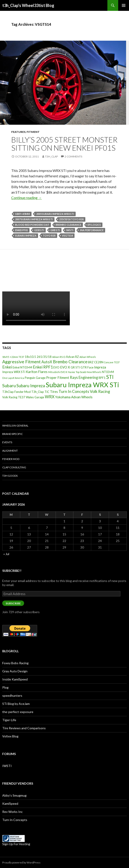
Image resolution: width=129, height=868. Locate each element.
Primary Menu (124, 5)
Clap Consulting (14, 467)
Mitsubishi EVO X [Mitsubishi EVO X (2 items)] (58, 372)
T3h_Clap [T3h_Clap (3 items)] (38, 392)
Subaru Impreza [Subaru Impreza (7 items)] (31, 386)
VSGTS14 (67, 236)
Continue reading (27, 198)
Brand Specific (12, 434)
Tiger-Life (9, 720)
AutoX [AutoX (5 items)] (47, 362)
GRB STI (55, 230)
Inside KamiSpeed (15, 679)
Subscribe (13, 603)
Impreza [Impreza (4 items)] (100, 367)
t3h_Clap (51, 156)
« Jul (6, 554)
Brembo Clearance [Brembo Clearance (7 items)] (70, 362)
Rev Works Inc (12, 812)
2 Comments (73, 156)
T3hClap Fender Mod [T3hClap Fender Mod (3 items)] (16, 392)
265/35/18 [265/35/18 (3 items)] (44, 357)
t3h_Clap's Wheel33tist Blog (28, 5)
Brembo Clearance (68, 225)
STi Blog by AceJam (16, 704)
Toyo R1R (49, 236)
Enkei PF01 (21, 230)
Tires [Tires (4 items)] (54, 392)
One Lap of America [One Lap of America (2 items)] (13, 378)
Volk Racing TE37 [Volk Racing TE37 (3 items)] (14, 397)
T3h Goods (10, 476)
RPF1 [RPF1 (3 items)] (102, 378)
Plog (5, 687)
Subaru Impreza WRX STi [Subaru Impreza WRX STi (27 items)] (82, 385)
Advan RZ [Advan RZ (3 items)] (72, 357)
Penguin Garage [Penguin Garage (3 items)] (35, 378)
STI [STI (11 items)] (110, 377)
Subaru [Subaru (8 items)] (9, 386)
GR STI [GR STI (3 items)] (75, 367)
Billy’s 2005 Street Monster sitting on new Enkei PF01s (64, 144)
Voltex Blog (10, 736)
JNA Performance (92, 230)
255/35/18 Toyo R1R (71, 219)
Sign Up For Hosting (16, 844)
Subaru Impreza (26, 236)
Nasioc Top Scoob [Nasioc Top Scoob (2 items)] (77, 372)
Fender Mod (11, 459)
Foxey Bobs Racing (15, 663)
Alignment (10, 451)
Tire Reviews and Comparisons (24, 728)
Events (7, 442)
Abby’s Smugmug (14, 795)
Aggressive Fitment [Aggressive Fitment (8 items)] (21, 362)
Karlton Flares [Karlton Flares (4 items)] (37, 372)
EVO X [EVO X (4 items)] (65, 367)
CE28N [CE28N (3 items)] (99, 362)
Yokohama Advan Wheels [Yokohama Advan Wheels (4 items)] (74, 397)
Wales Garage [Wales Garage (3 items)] (35, 397)
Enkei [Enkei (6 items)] (7, 367)
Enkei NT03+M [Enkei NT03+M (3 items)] (22, 367)
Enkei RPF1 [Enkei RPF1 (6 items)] (43, 367)
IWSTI (70, 230)
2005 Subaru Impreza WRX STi (55, 214)
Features (18, 132)
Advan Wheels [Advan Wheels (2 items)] (88, 357)
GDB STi (39, 230)
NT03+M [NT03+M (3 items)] (108, 372)
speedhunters (12, 696)
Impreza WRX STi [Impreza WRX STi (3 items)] (14, 372)
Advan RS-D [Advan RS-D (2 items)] (59, 357)
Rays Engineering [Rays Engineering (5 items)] (84, 377)
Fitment (33, 132)
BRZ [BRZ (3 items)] (91, 362)
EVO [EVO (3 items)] (56, 367)
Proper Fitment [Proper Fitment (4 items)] (58, 378)
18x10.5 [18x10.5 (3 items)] (30, 357)
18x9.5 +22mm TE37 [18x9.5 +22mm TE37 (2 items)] (13, 357)
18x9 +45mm (23, 214)
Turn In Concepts (15, 820)
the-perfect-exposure (18, 712)
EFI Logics (94, 225)
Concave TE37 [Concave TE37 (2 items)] (112, 362)
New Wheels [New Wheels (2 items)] (94, 372)
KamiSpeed (10, 803)
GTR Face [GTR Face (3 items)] (87, 367)
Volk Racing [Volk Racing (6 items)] (100, 391)
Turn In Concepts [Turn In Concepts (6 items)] (74, 391)
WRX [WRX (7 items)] (50, 397)
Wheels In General (15, 426)
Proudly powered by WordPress (21, 862)
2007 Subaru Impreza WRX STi (34, 219)
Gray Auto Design (15, 671)
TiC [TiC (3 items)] (47, 392)
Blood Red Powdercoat (32, 225)
